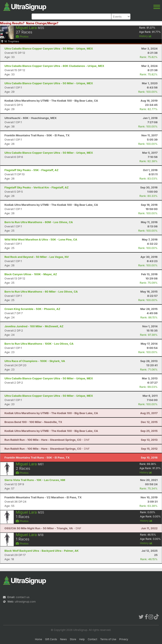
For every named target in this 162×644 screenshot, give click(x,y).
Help (82, 639)
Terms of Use (108, 639)
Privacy (124, 639)
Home (39, 639)
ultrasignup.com (25, 601)
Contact (92, 639)
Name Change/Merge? (42, 23)
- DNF (47, 440)
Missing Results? (12, 23)
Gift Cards (51, 639)
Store (73, 639)
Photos (22, 36)
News (63, 639)
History (145, 36)
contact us (23, 597)
